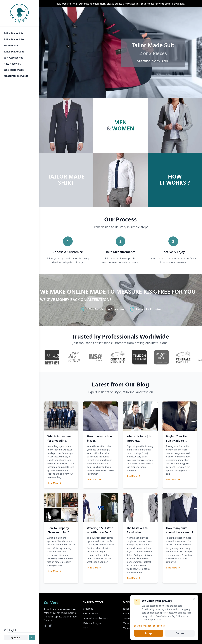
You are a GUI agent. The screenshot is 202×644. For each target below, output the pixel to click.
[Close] (194, 599)
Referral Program (93, 623)
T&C (86, 628)
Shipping (88, 609)
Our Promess (91, 614)
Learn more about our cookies (149, 626)
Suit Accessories (13, 58)
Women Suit (11, 46)
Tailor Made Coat (14, 52)
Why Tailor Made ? (15, 70)
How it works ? (12, 64)
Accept (149, 633)
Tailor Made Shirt (14, 39)
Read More (54, 483)
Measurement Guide (16, 76)
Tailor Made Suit (13, 33)
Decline (180, 633)
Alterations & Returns (95, 618)
